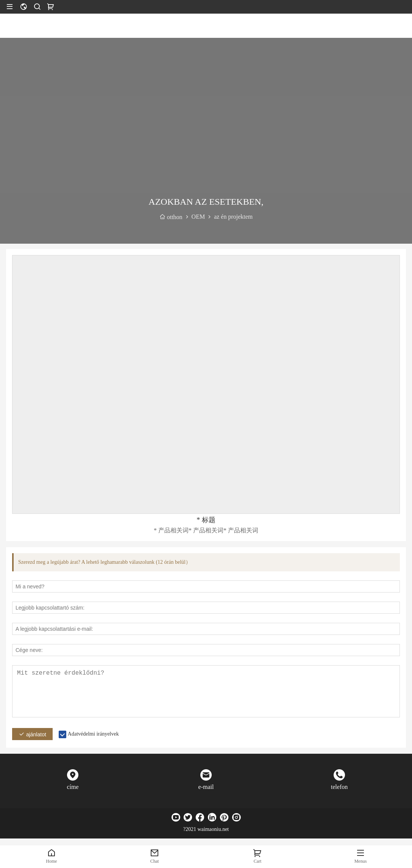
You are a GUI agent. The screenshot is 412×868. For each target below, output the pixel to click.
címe (73, 787)
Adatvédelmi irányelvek (93, 734)
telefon (339, 787)
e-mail (206, 787)
